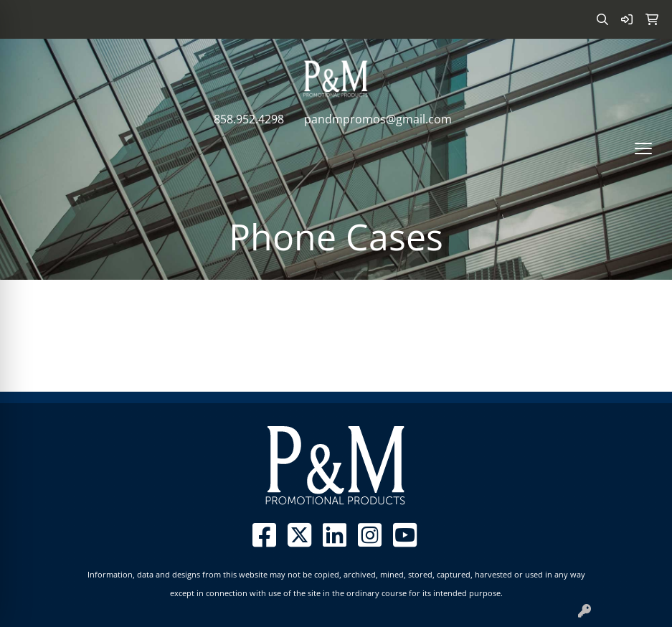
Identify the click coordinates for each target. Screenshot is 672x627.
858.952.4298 (249, 119)
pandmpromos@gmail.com (378, 119)
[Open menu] (643, 148)
